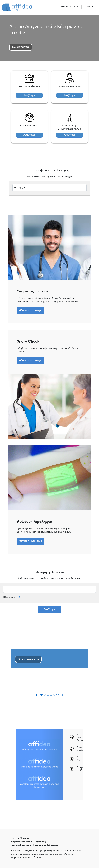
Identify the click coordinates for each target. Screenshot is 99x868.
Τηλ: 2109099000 (21, 47)
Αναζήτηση (29, 95)
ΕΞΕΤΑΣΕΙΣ (89, 7)
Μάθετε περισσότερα (31, 311)
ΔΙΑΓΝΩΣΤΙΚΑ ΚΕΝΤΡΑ (69, 7)
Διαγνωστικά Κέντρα (21, 842)
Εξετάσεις (41, 842)
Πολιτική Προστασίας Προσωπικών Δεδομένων (34, 845)
